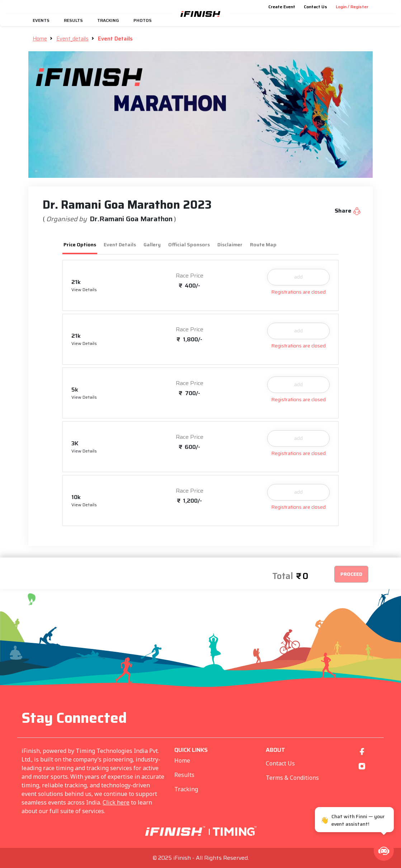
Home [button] (40, 39)
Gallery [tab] (152, 245)
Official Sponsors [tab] (189, 245)
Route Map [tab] (263, 245)
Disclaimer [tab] (230, 245)
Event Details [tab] (120, 245)
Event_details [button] (72, 39)
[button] (384, 851)
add (298, 277)
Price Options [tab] (80, 245)
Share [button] (348, 211)
